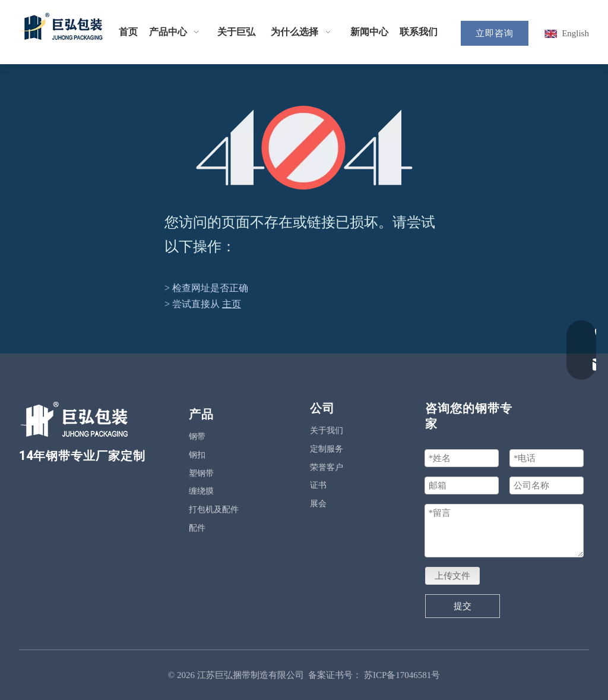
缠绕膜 (201, 491)
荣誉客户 (327, 467)
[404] (304, 148)
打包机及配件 (214, 510)
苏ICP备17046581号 (402, 675)
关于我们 (327, 431)
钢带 (197, 436)
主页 (232, 304)
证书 (318, 485)
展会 (318, 504)
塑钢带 (201, 473)
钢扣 (197, 455)
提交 (463, 606)
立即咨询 (495, 33)
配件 (197, 528)
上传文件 (452, 576)
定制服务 (327, 449)
